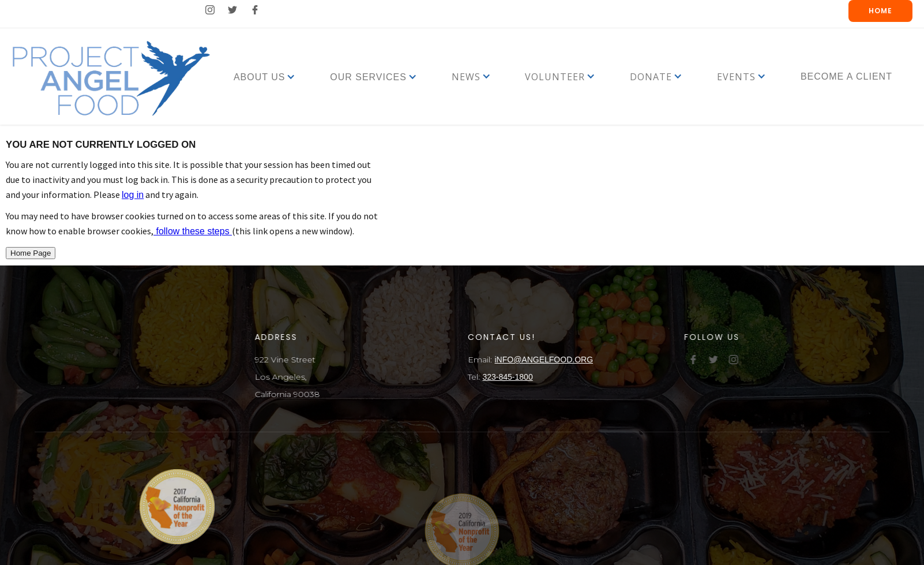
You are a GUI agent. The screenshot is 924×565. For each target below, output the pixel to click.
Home (880, 11)
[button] (260, 76)
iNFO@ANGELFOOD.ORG (546, 360)
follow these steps (193, 231)
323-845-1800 (510, 377)
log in (133, 195)
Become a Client (846, 76)
